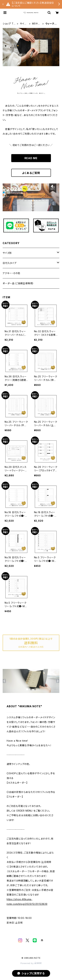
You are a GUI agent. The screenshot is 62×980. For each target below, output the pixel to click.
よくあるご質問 (31, 173)
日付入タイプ (10, 263)
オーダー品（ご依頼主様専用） (18, 283)
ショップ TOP (9, 24)
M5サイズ (36, 24)
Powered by (31, 963)
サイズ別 (23, 24)
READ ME (31, 158)
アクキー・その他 (11, 273)
